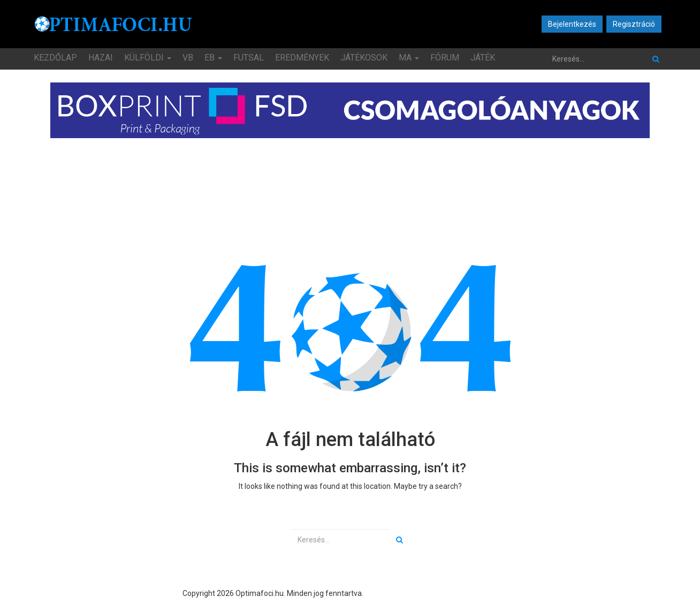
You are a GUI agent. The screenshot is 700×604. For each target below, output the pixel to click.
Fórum (445, 58)
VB (188, 58)
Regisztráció (634, 24)
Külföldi (148, 58)
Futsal (249, 58)
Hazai (101, 58)
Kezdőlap (55, 58)
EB (213, 58)
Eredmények (302, 58)
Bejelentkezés (572, 24)
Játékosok (364, 58)
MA (409, 58)
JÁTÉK (483, 58)
